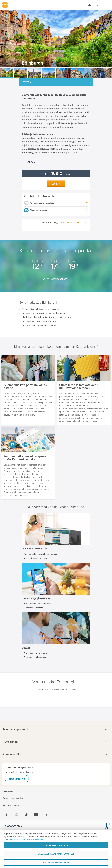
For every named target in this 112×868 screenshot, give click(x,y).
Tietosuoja (8, 791)
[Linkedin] (46, 815)
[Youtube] (36, 815)
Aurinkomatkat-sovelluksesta (72, 223)
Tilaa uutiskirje (17, 779)
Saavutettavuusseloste (14, 798)
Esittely (27, 82)
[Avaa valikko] (107, 5)
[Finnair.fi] (14, 826)
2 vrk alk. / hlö (56, 174)
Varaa (56, 184)
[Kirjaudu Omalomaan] (90, 5)
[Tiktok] (26, 815)
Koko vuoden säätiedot (55, 279)
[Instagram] (17, 815)
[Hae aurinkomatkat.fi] (98, 5)
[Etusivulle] (5, 5)
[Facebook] (7, 815)
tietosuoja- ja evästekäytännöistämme (26, 840)
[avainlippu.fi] (107, 826)
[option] (56, 38)
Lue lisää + (31, 162)
